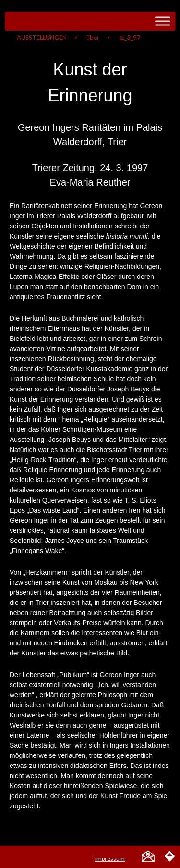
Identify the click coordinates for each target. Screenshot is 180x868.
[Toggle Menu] (163, 21)
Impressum (110, 859)
